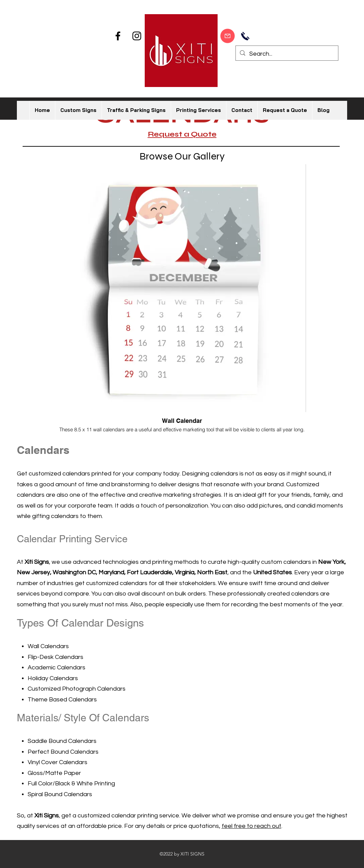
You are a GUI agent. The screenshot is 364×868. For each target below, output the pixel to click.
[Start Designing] (228, 36)
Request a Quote (182, 134)
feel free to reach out (251, 826)
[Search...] (287, 54)
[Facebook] (118, 36)
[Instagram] (137, 36)
